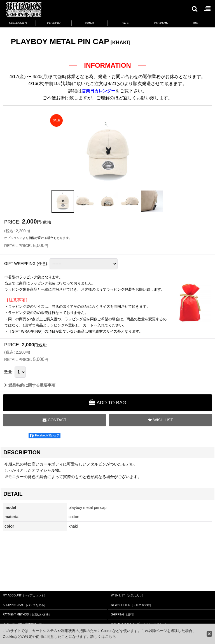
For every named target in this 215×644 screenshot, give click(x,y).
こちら (110, 637)
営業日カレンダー (99, 91)
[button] (194, 9)
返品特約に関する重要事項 (30, 424)
